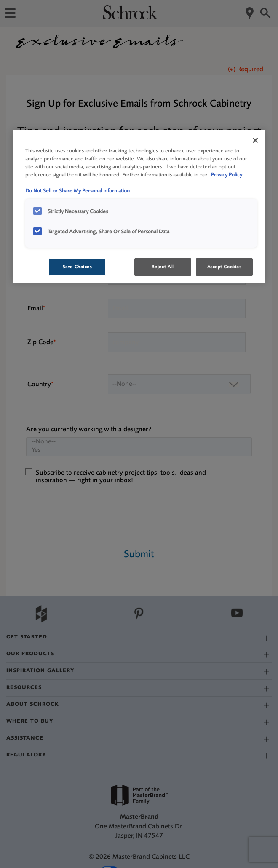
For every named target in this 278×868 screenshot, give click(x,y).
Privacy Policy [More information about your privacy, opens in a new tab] (227, 175)
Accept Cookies (225, 267)
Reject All (163, 267)
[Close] (255, 140)
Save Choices (78, 267)
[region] (139, 206)
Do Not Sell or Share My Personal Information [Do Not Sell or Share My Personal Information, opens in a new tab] (78, 191)
